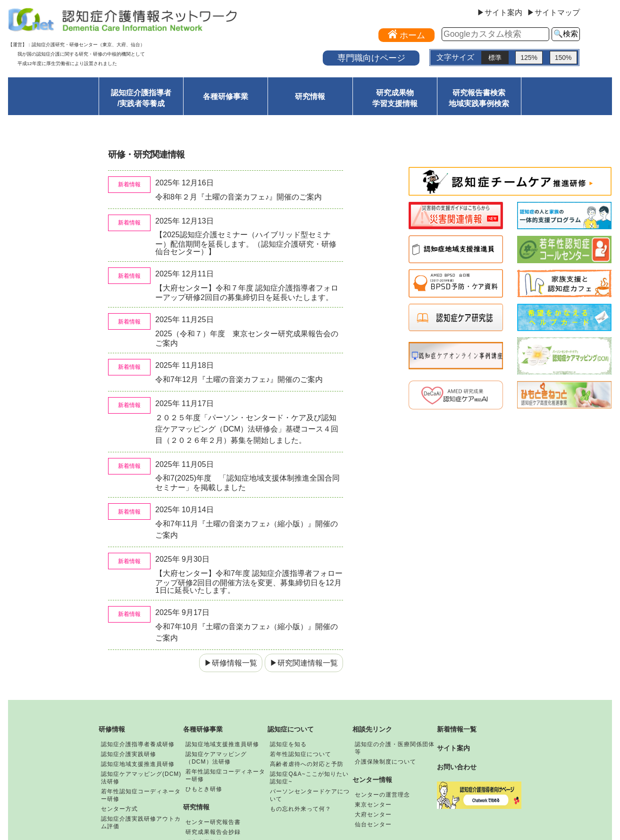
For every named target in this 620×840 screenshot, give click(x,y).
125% (529, 58)
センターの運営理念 (382, 795)
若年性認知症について (301, 754)
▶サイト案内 (500, 13)
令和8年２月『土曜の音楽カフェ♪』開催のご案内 (242, 197)
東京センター (373, 805)
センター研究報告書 (213, 822)
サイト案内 (453, 748)
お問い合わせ (457, 767)
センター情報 (372, 780)
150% (563, 58)
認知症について (291, 729)
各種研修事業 (226, 96)
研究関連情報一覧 (308, 663)
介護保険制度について (385, 762)
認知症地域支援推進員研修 (138, 764)
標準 (495, 58)
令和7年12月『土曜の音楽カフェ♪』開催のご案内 (243, 379)
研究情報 (310, 96)
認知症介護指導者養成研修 (138, 744)
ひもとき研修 (204, 789)
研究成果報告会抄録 (213, 832)
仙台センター (373, 824)
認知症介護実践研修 (129, 754)
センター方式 (119, 809)
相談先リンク (372, 729)
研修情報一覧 (235, 663)
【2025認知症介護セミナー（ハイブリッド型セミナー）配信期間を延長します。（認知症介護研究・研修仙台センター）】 (246, 243)
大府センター (373, 815)
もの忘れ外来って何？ (301, 809)
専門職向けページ (371, 58)
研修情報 (112, 729)
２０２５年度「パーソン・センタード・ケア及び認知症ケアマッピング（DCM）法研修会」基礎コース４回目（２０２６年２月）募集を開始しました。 (247, 429)
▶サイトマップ (553, 13)
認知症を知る (288, 744)
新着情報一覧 (457, 729)
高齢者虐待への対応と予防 (307, 764)
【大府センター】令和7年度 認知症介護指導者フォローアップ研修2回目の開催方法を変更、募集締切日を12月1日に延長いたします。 (249, 582)
